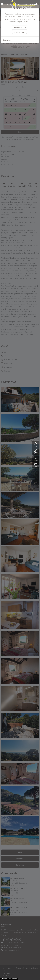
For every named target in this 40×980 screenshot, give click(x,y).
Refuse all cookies (20, 27)
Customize (7, 40)
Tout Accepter (20, 32)
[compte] (36, 4)
